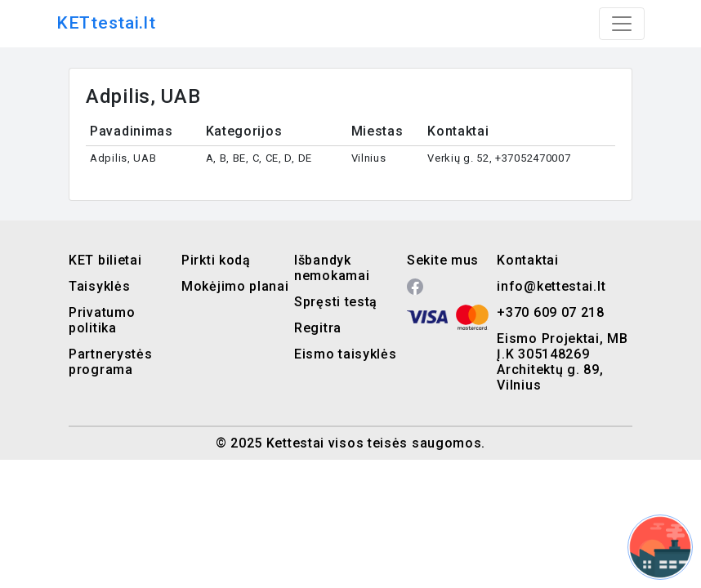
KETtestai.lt (106, 23)
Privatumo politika (102, 320)
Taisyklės (99, 286)
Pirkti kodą (216, 260)
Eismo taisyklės (346, 354)
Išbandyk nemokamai (332, 268)
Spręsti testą (336, 302)
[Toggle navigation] (622, 24)
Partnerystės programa (110, 362)
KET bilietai (105, 260)
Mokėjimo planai (235, 286)
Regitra (318, 328)
